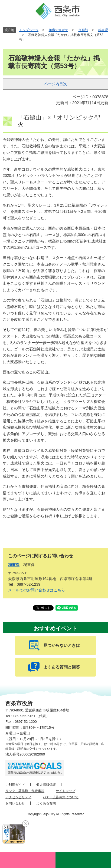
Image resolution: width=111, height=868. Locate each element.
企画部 (83, 30)
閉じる (25, 824)
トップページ (29, 30)
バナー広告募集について (61, 797)
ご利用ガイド (15, 785)
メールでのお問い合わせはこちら (37, 590)
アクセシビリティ (18, 797)
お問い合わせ (15, 803)
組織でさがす (58, 30)
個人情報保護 (46, 785)
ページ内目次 (56, 84)
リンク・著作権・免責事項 (25, 791)
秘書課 (103, 30)
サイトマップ (66, 791)
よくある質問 (46, 803)
